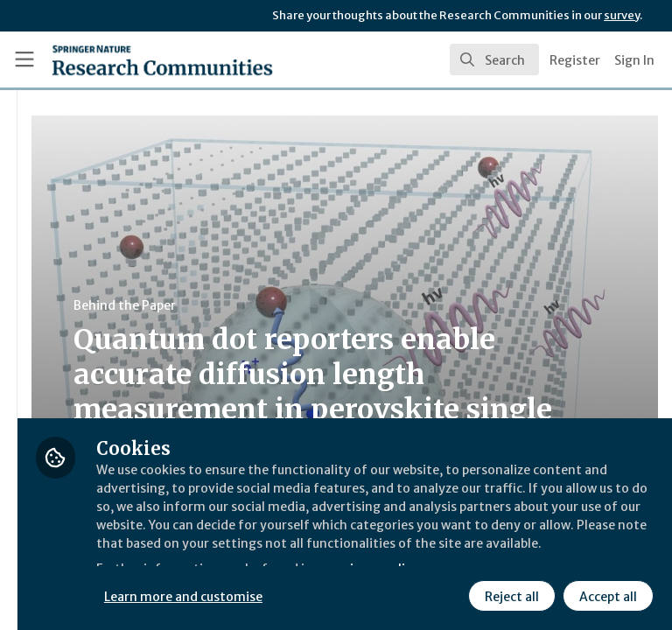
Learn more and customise (391, 556)
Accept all (451, 594)
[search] (494, 59)
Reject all (354, 594)
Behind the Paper (331, 305)
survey (622, 15)
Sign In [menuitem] (634, 60)
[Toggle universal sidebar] (24, 59)
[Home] (124, 59)
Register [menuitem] (575, 60)
